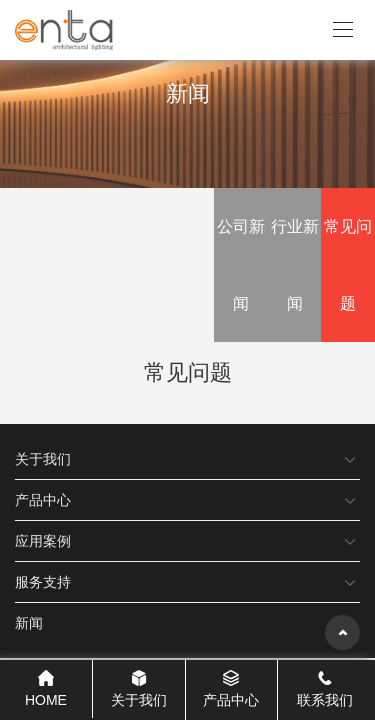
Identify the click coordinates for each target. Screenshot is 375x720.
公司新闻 (241, 265)
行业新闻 (295, 265)
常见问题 (348, 265)
